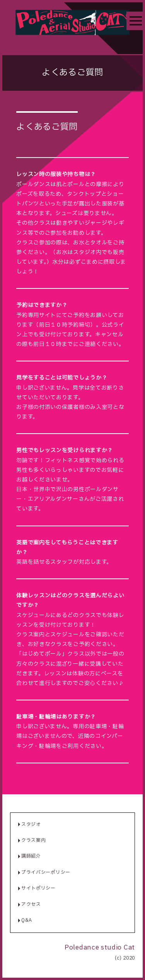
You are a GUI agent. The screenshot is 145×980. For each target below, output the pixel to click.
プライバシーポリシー (46, 872)
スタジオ (31, 824)
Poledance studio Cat (100, 947)
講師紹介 (31, 856)
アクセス (31, 904)
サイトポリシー (38, 888)
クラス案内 (34, 840)
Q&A (27, 920)
